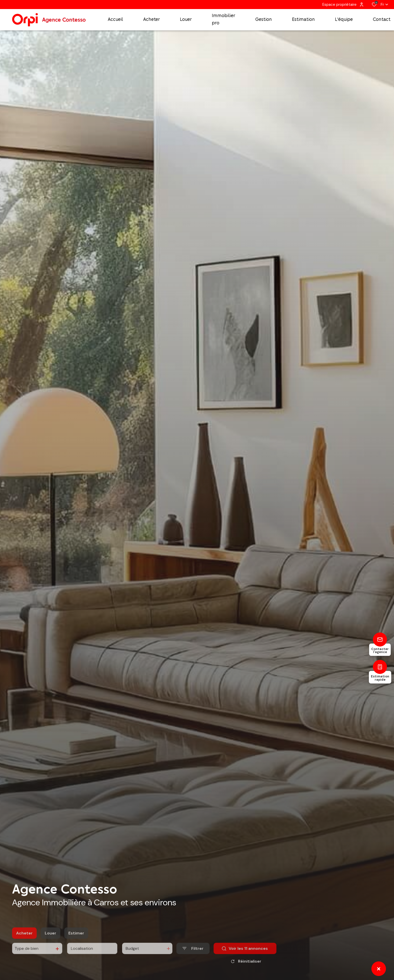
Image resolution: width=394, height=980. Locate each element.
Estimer (76, 942)
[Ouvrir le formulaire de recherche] (193, 958)
